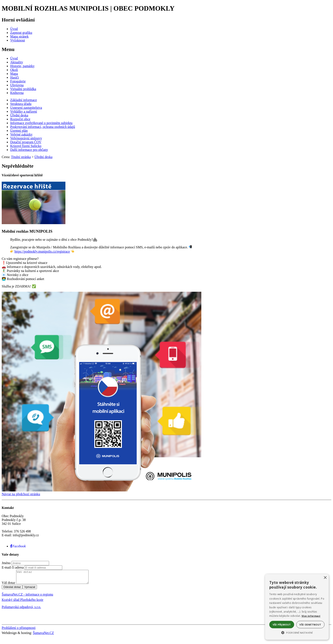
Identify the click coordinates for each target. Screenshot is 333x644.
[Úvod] (14, 29)
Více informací (311, 616)
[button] (297, 632)
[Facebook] (18, 546)
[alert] (297, 607)
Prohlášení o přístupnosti (19, 630)
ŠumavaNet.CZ (43, 635)
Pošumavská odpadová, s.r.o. (21, 609)
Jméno (6, 563)
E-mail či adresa (13, 567)
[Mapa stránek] (19, 36)
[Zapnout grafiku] (21, 33)
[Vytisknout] (18, 40)
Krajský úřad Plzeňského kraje (23, 602)
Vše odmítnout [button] (310, 625)
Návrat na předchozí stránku (21, 494)
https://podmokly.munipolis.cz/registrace (42, 251)
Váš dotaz (8, 585)
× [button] (325, 578)
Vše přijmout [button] (282, 625)
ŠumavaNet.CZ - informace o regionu (27, 597)
